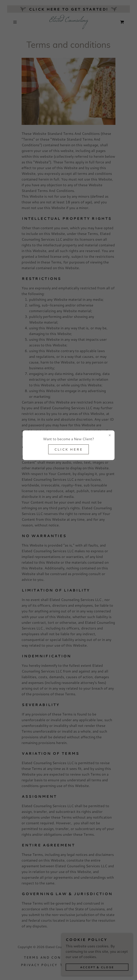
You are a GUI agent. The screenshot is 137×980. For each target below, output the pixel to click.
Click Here (68, 449)
